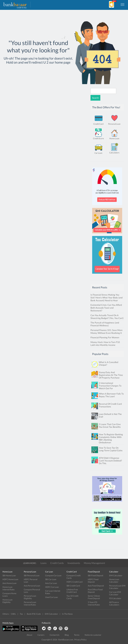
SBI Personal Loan (32, 575)
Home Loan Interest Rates (8, 588)
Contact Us (54, 635)
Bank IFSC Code (34, 614)
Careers (41, 635)
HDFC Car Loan (52, 587)
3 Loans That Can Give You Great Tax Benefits (110, 426)
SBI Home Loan (9, 575)
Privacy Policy (80, 640)
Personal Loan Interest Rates (30, 603)
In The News (67, 614)
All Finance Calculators (114, 603)
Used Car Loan (51, 597)
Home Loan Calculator (114, 581)
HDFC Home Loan (10, 579)
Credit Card (98, 124)
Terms (77, 635)
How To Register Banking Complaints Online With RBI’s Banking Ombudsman (111, 438)
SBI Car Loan (51, 579)
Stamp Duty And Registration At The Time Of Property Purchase (111, 375)
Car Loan (98, 153)
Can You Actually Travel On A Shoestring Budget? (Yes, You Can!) (107, 317)
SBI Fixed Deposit (95, 575)
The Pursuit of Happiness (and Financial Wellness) (105, 324)
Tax (21, 614)
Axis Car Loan (51, 583)
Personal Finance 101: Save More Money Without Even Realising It (106, 332)
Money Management (94, 563)
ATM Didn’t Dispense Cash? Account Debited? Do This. (110, 461)
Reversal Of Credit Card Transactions (110, 405)
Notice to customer (93, 635)
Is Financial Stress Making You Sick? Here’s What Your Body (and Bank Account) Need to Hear (106, 298)
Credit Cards (57, 563)
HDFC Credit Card (74, 582)
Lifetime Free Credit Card (72, 591)
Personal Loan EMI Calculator (117, 587)
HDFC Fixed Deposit (93, 581)
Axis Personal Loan (32, 586)
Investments (74, 563)
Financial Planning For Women (105, 337)
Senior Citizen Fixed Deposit (94, 597)
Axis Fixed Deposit (96, 586)
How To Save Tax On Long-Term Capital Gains (111, 449)
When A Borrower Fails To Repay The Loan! (111, 395)
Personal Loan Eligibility (30, 597)
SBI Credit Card (73, 586)
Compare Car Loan (53, 575)
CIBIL (13, 614)
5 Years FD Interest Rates (94, 603)
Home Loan (114, 138)
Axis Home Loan (9, 583)
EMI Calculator (116, 575)
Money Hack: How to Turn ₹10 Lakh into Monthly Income (105, 344)
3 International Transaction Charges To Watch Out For (110, 386)
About (29, 635)
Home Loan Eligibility (7, 601)
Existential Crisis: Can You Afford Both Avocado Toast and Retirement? (106, 308)
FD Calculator (115, 598)
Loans (43, 563)
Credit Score (98, 138)
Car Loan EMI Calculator (115, 593)
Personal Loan (114, 124)
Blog (67, 635)
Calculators (114, 153)
